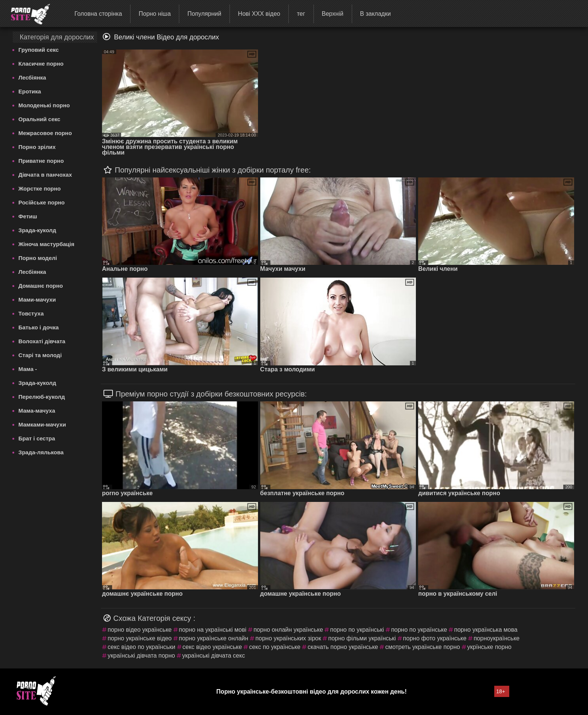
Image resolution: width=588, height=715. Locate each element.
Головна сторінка (98, 14)
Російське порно (42, 202)
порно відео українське (140, 630)
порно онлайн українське (288, 630)
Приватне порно (41, 161)
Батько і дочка (39, 327)
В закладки (375, 14)
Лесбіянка (32, 77)
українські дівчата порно (141, 656)
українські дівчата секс (214, 656)
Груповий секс (39, 50)
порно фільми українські (362, 638)
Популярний (204, 14)
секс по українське (275, 647)
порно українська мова (486, 630)
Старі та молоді (40, 355)
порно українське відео (140, 638)
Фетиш (28, 216)
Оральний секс (39, 119)
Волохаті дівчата (42, 341)
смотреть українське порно (422, 647)
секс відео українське (212, 647)
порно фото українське (435, 638)
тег (301, 14)
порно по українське (419, 630)
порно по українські (357, 630)
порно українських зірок (288, 638)
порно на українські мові (213, 630)
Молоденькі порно (44, 105)
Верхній (333, 14)
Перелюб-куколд (42, 397)
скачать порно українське (343, 647)
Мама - (28, 369)
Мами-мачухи (37, 300)
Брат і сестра (37, 438)
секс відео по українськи (142, 647)
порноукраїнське (497, 638)
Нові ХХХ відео (259, 14)
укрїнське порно (489, 647)
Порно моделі (38, 258)
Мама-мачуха (37, 411)
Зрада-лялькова (41, 452)
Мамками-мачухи (42, 424)
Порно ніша (155, 14)
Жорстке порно (40, 189)
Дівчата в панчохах (45, 175)
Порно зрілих (37, 147)
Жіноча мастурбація (46, 244)
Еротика (30, 91)
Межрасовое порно (45, 133)
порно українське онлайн (214, 638)
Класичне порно (41, 64)
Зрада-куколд (37, 230)
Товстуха (31, 313)
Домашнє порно (41, 286)
